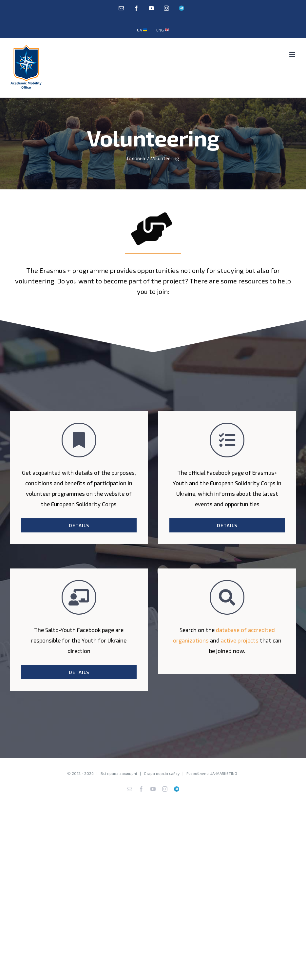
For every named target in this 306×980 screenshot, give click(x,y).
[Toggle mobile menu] (293, 54)
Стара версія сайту (162, 773)
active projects (240, 640)
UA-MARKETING (223, 773)
